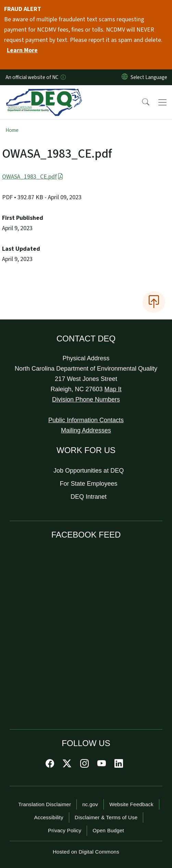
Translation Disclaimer (45, 804)
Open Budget (108, 830)
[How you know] (63, 77)
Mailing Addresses (86, 430)
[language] (150, 77)
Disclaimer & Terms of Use (106, 817)
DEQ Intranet (89, 497)
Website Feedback (131, 804)
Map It (113, 389)
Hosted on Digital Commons (86, 852)
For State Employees (89, 484)
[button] (141, 102)
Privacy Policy (65, 830)
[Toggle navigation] (162, 102)
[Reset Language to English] (125, 77)
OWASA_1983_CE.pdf (33, 177)
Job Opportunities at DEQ (89, 471)
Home (12, 130)
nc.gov (90, 804)
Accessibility (49, 817)
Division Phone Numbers (86, 399)
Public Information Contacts (86, 420)
